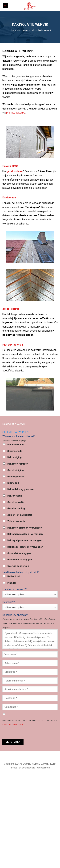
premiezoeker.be (16, 113)
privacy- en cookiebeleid (13, 724)
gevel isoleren (15, 171)
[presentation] (27, 732)
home (25, 30)
